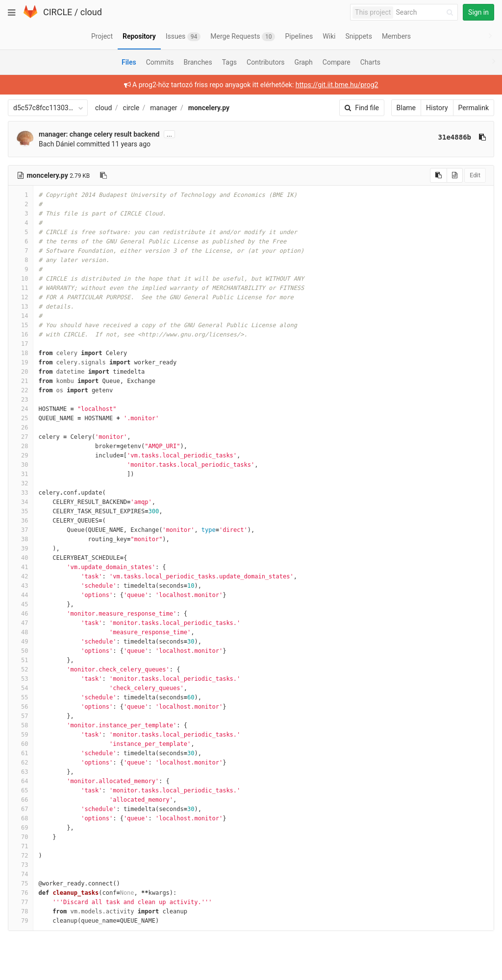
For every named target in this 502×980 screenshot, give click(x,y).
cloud (91, 12)
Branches (198, 62)
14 (21, 316)
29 (21, 455)
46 (21, 614)
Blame (406, 108)
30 (21, 465)
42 (21, 576)
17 (21, 344)
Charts (370, 62)
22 (21, 390)
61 (21, 753)
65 (21, 790)
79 (21, 921)
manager (163, 108)
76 (21, 893)
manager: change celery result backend (99, 134)
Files (129, 62)
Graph (304, 62)
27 (21, 437)
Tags (229, 62)
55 (21, 697)
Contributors (266, 62)
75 (21, 884)
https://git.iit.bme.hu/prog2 (337, 85)
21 (21, 381)
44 (21, 595)
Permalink (474, 108)
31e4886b (455, 137)
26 (21, 428)
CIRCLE (58, 12)
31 (21, 474)
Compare (337, 62)
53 (21, 679)
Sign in (478, 12)
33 (21, 493)
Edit (475, 175)
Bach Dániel (57, 144)
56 (21, 707)
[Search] (426, 12)
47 (21, 623)
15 (21, 325)
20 (21, 372)
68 (21, 818)
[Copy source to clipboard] (439, 175)
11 (21, 288)
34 (21, 502)
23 (21, 400)
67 (21, 809)
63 (21, 772)
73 (21, 865)
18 (21, 353)
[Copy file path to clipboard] (103, 175)
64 (21, 781)
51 (21, 660)
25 (21, 418)
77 (21, 902)
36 (21, 521)
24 (21, 409)
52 (21, 669)
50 (21, 651)
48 (21, 632)
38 (21, 539)
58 (21, 725)
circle (131, 108)
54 (21, 688)
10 (21, 279)
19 (21, 362)
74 (21, 874)
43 (21, 586)
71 (21, 846)
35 (21, 511)
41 (21, 567)
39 (21, 549)
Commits (160, 62)
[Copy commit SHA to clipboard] (482, 137)
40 (21, 558)
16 (21, 335)
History (437, 108)
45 (21, 604)
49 (21, 642)
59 (21, 735)
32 (21, 483)
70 (21, 837)
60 (21, 744)
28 (21, 446)
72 (21, 856)
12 (21, 297)
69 (21, 828)
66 (21, 800)
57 (21, 716)
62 (21, 763)
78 (21, 911)
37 (21, 530)
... (169, 134)
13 (21, 307)
